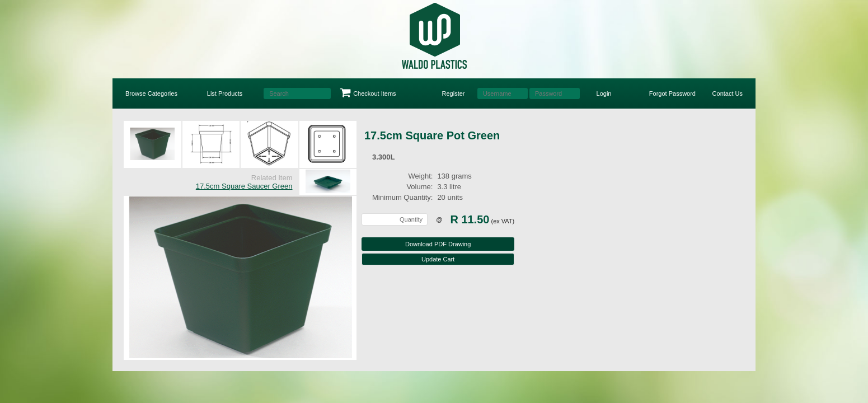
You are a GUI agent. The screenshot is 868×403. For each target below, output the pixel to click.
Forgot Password (672, 93)
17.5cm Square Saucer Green (244, 186)
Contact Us (728, 93)
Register (454, 93)
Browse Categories (151, 93)
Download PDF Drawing (438, 244)
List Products (225, 93)
